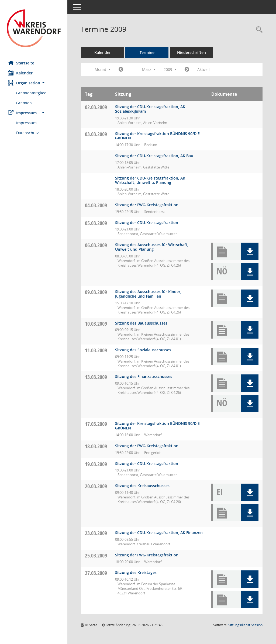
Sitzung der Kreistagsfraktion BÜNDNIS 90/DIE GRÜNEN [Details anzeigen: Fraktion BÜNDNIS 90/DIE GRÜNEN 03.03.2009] (157, 136)
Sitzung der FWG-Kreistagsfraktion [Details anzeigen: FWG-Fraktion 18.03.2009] (147, 446)
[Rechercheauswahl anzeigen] (258, 30)
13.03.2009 (96, 377)
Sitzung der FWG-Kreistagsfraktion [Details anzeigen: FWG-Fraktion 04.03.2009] (147, 205)
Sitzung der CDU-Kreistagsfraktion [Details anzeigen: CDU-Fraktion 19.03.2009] (147, 464)
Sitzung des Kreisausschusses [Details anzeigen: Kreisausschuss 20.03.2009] (142, 486)
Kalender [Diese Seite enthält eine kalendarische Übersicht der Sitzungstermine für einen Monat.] (20, 73)
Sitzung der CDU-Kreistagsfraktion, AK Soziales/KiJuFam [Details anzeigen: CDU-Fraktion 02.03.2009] (150, 109)
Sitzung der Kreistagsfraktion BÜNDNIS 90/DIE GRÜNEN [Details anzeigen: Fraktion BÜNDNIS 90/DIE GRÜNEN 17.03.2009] (157, 426)
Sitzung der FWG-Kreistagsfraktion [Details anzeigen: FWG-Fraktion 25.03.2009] (147, 555)
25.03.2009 (96, 555)
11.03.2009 (96, 350)
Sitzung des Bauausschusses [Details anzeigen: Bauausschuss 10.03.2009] (141, 323)
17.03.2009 (96, 424)
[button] (34, 83)
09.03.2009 (96, 292)
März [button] (149, 69)
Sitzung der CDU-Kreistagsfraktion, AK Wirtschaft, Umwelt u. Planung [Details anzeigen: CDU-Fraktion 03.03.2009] (150, 180)
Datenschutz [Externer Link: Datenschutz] (27, 133)
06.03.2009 (96, 245)
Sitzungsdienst (245, 625)
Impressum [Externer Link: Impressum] (26, 123)
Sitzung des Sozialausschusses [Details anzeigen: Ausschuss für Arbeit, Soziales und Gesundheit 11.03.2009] (143, 350)
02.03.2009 (96, 107)
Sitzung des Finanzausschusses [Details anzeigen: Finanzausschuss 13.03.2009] (144, 376)
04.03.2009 (96, 205)
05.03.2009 (96, 223)
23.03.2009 (96, 533)
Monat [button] (103, 69)
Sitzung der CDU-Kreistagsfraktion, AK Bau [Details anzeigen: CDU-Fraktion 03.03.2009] (154, 156)
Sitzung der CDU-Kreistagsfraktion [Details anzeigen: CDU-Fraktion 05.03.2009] (147, 223)
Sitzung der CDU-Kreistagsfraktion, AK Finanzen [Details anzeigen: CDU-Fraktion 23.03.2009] (159, 533)
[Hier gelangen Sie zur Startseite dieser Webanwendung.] (34, 28)
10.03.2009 (96, 324)
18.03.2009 (96, 446)
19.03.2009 (96, 464)
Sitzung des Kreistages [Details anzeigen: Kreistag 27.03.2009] (136, 572)
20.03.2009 (96, 486)
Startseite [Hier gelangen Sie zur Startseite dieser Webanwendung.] (21, 63)
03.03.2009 (96, 134)
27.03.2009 (96, 573)
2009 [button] (170, 69)
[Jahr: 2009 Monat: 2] (121, 70)
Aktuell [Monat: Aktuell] (203, 69)
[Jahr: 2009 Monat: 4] (187, 70)
